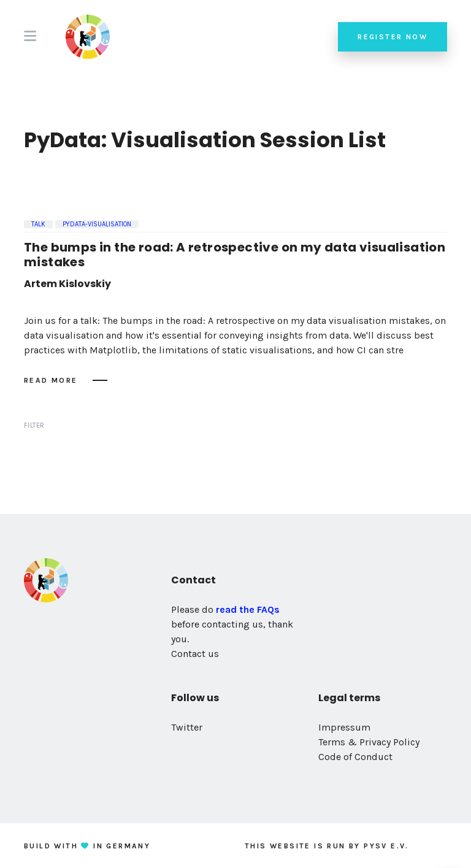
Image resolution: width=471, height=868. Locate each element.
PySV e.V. (386, 846)
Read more (51, 380)
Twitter (187, 727)
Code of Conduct (355, 757)
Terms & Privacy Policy (369, 742)
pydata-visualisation (97, 224)
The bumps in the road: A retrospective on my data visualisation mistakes (235, 255)
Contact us (195, 654)
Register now (392, 37)
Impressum (344, 727)
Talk (38, 224)
